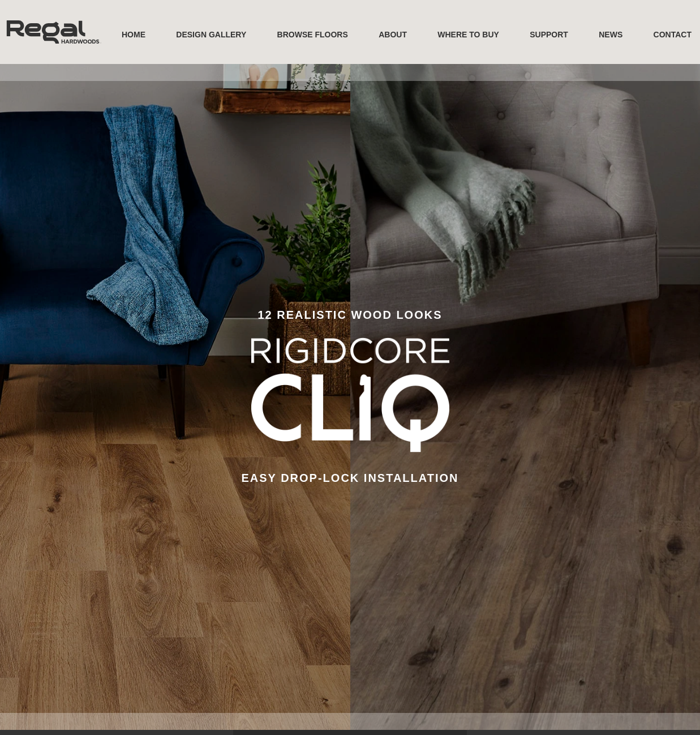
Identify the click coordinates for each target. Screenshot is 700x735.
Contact (673, 35)
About (393, 35)
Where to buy (468, 35)
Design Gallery (211, 35)
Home (134, 35)
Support (549, 35)
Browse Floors (313, 35)
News (611, 35)
